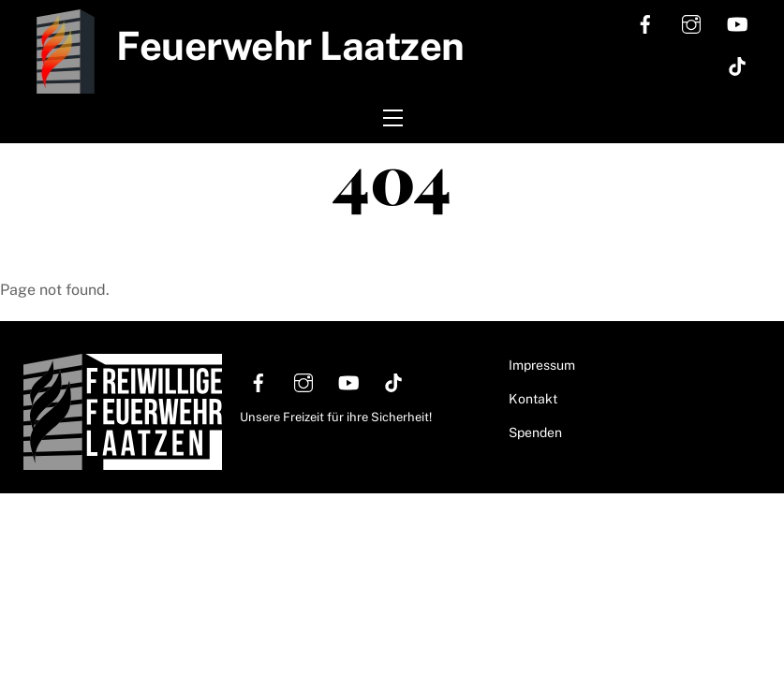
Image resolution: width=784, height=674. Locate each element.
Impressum (542, 365)
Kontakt (533, 399)
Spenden (535, 432)
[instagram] (691, 22)
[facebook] (645, 22)
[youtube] (737, 22)
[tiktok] (737, 64)
